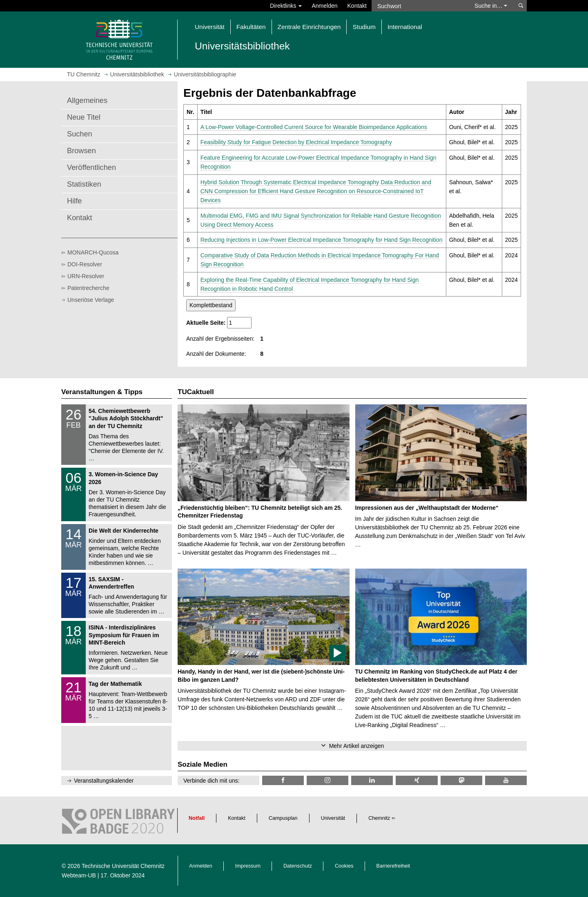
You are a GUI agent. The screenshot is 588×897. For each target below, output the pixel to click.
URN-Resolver (86, 276)
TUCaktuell (196, 392)
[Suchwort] (419, 6)
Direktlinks (286, 6)
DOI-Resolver (85, 264)
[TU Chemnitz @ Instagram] (327, 780)
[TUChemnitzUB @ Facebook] (283, 780)
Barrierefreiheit (393, 866)
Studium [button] (364, 27)
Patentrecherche (88, 288)
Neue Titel (84, 117)
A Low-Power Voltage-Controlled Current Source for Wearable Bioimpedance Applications (314, 127)
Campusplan (283, 818)
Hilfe (74, 201)
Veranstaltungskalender (104, 781)
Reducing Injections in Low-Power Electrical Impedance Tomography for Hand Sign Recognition (322, 240)
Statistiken (84, 184)
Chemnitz (379, 818)
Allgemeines (87, 100)
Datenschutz (298, 866)
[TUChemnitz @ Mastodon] (461, 780)
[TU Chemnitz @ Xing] (416, 780)
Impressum (248, 866)
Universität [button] (210, 27)
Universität (333, 818)
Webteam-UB (79, 875)
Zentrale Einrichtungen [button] (309, 27)
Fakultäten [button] (251, 27)
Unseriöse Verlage (91, 300)
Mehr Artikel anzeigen (357, 746)
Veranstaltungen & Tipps (102, 392)
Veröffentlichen (91, 167)
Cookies (344, 866)
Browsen (81, 151)
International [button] (405, 27)
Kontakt (357, 6)
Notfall (197, 818)
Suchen (80, 134)
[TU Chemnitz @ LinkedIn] (372, 780)
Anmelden (324, 6)
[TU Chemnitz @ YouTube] (506, 780)
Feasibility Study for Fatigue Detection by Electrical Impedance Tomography (296, 142)
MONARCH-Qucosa (93, 252)
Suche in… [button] (491, 6)
